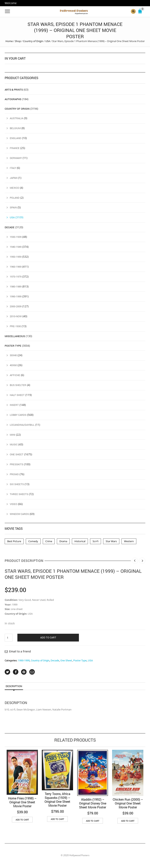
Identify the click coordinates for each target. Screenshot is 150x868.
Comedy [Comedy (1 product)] (33, 541)
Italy (13, 168)
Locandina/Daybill (22, 425)
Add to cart (48, 637)
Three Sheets (19, 494)
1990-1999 (24, 660)
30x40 (13, 355)
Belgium (15, 128)
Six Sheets (17, 484)
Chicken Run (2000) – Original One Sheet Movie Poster (128, 803)
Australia (17, 118)
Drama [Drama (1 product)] (63, 541)
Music (14, 444)
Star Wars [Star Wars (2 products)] (111, 541)
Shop (18, 41)
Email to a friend (20, 651)
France (15, 148)
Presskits (17, 464)
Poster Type (80, 660)
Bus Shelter (18, 385)
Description (14, 686)
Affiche (15, 375)
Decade (55, 660)
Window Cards (19, 514)
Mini (12, 435)
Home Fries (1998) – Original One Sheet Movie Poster (22, 802)
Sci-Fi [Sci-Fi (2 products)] (96, 541)
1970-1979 (16, 277)
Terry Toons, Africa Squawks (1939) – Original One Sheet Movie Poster (57, 800)
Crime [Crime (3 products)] (49, 541)
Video (13, 504)
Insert (14, 405)
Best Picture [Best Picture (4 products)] (14, 541)
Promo (14, 474)
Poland (15, 198)
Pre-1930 (15, 326)
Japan (14, 178)
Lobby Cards (18, 415)
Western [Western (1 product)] (129, 541)
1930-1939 (16, 237)
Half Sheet (17, 395)
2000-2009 (16, 306)
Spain (13, 207)
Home (9, 41)
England (16, 138)
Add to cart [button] (22, 820)
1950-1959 (16, 257)
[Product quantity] (9, 638)
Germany (16, 158)
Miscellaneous (15, 336)
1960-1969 (16, 267)
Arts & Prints (14, 90)
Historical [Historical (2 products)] (80, 541)
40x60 (13, 365)
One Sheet (66, 660)
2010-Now (16, 316)
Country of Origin (33, 41)
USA (48, 41)
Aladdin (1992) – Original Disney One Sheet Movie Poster (93, 803)
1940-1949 (16, 247)
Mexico (14, 188)
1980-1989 (16, 286)
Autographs (13, 99)
